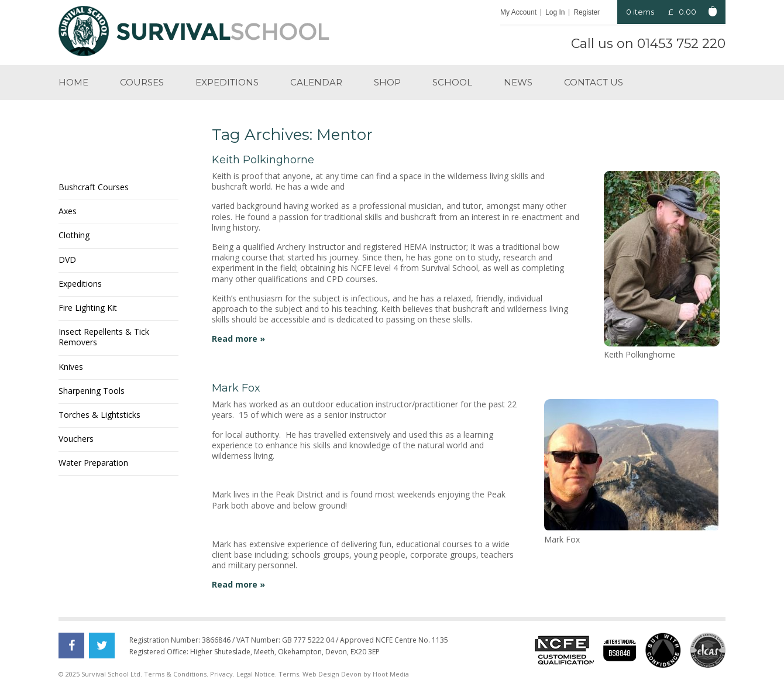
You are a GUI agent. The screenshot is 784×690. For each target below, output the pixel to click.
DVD (67, 260)
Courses (142, 82)
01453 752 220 (681, 44)
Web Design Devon (332, 674)
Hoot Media (391, 674)
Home (73, 82)
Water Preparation (93, 463)
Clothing (74, 235)
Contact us (594, 82)
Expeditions (227, 82)
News (518, 82)
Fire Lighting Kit (88, 308)
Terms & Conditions (175, 674)
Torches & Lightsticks (99, 415)
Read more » (238, 339)
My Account (518, 12)
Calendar (316, 82)
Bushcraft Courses (94, 187)
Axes (68, 211)
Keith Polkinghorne (263, 160)
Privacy (221, 674)
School (452, 82)
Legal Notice (256, 674)
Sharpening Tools (92, 391)
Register (587, 12)
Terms (289, 674)
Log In (555, 12)
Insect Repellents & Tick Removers (104, 337)
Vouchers (76, 439)
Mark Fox (236, 388)
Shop (387, 82)
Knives (71, 367)
